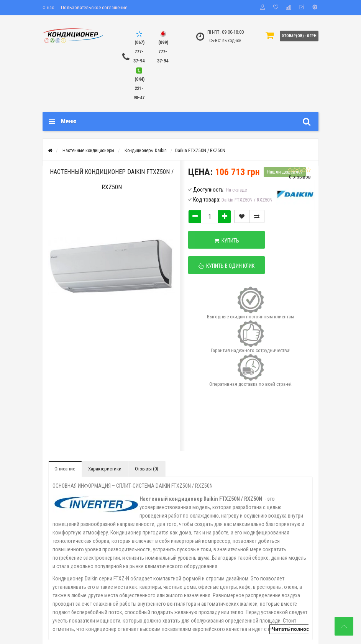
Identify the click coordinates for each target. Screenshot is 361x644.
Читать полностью (295, 629)
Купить (227, 241)
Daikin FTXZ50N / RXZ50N (200, 151)
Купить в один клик (226, 266)
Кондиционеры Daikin (146, 151)
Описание (65, 469)
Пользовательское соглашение (94, 7)
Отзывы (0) (147, 469)
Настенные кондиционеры (88, 151)
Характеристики (105, 469)
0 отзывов (300, 177)
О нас (48, 7)
